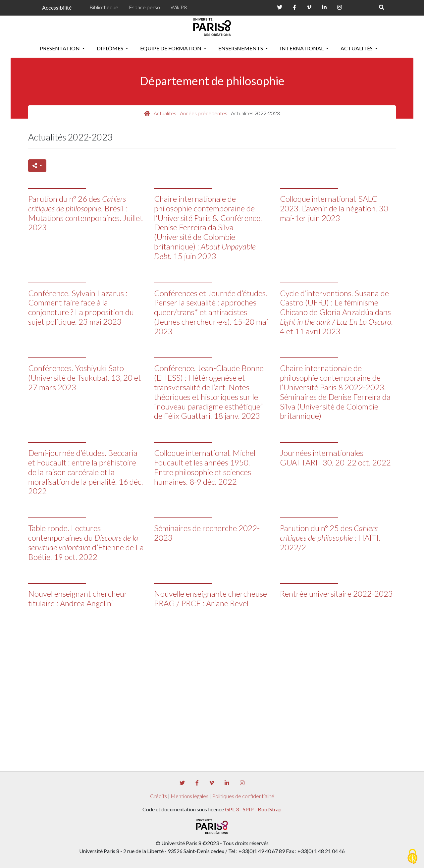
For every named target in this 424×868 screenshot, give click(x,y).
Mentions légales (189, 796)
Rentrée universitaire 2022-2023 (336, 594)
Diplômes (110, 48)
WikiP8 (179, 7)
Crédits (159, 796)
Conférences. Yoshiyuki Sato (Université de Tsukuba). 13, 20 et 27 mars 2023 (85, 378)
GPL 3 (232, 809)
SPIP (248, 809)
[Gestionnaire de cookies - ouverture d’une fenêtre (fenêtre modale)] (412, 857)
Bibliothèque (104, 7)
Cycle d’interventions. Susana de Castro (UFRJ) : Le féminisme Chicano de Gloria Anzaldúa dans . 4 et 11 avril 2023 (336, 312)
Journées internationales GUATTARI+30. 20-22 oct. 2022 (335, 458)
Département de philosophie (212, 81)
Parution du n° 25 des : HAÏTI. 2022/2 (330, 538)
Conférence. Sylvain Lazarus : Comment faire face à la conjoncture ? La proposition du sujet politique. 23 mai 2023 (81, 307)
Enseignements (241, 48)
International (302, 48)
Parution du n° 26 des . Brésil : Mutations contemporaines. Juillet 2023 (85, 213)
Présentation (60, 48)
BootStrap (270, 809)
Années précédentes (204, 113)
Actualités (357, 48)
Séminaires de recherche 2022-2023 (207, 533)
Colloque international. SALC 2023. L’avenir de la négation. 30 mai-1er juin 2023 (334, 208)
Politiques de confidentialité (243, 796)
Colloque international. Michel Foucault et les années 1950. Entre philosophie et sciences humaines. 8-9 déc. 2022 (205, 467)
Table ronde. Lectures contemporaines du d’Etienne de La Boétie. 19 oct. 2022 (86, 542)
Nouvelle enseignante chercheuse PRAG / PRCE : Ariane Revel (211, 598)
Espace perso (144, 7)
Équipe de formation (171, 48)
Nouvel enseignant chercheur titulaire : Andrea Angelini (78, 598)
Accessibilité (57, 7)
